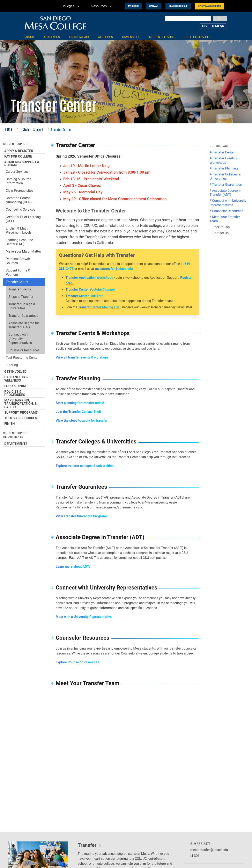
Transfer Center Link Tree (84, 296)
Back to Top (221, 227)
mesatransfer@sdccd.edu (114, 269)
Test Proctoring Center (22, 358)
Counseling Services (21, 209)
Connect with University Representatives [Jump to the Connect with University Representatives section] (228, 203)
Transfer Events (20, 289)
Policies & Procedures (24, 393)
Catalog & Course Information (18, 181)
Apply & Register (24, 151)
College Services (198, 37)
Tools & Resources (24, 418)
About (30, 37)
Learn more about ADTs (73, 567)
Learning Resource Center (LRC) (19, 242)
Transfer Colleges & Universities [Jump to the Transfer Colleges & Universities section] (225, 176)
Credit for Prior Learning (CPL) (23, 219)
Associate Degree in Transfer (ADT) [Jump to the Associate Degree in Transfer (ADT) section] (225, 193)
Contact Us (221, 233)
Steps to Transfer (21, 297)
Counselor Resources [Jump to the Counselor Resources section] (228, 211)
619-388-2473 (201, 844)
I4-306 (195, 856)
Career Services (17, 172)
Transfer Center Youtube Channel (90, 290)
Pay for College (24, 156)
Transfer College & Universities (22, 306)
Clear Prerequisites (20, 191)
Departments (24, 444)
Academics (52, 37)
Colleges (71, 6)
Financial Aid (79, 37)
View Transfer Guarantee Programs (82, 516)
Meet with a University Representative (84, 617)
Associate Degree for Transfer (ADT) (24, 325)
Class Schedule (178, 6)
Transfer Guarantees (23, 316)
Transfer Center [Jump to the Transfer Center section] (223, 152)
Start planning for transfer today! (80, 403)
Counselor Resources (24, 350)
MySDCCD (133, 6)
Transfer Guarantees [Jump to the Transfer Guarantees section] (227, 185)
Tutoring (12, 365)
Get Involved (24, 371)
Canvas (154, 6)
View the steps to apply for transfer (82, 421)
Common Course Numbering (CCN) (19, 200)
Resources (102, 6)
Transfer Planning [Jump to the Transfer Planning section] (225, 168)
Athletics (105, 37)
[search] (188, 18)
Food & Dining (24, 386)
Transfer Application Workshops (89, 278)
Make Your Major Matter (23, 251)
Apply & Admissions (209, 6)
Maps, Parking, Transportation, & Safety (24, 404)
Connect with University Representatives (20, 339)
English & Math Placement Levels (19, 230)
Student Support (33, 130)
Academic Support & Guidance (24, 164)
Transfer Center (17, 282)
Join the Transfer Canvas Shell (78, 412)
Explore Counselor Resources (77, 662)
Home (8, 129)
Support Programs (24, 412)
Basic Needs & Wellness (24, 379)
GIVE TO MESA (213, 26)
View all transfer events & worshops (82, 357)
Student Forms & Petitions (18, 272)
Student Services (162, 37)
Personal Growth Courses (18, 261)
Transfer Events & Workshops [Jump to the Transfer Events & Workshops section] (224, 160)
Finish (24, 424)
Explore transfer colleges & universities (85, 466)
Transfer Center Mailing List (99, 307)
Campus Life (131, 37)
